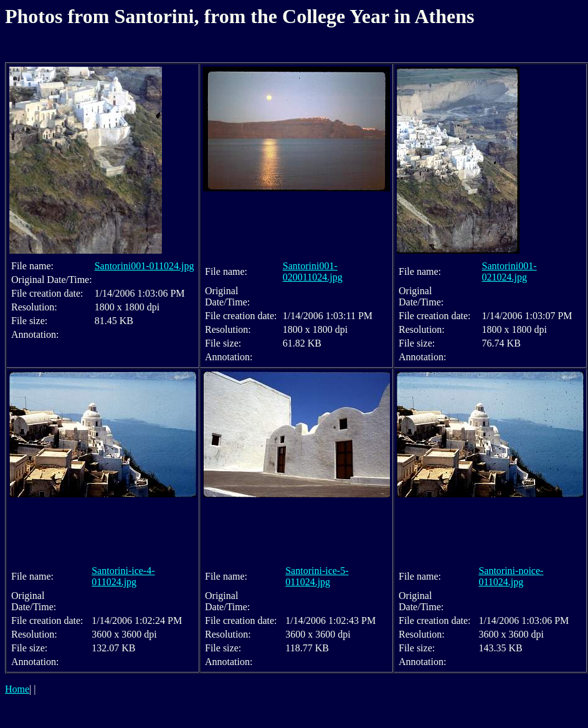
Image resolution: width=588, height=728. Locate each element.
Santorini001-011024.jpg (145, 266)
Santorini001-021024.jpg (510, 271)
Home (17, 689)
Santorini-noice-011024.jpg (511, 576)
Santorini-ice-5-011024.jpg (317, 576)
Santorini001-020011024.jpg (313, 271)
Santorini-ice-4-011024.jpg (123, 576)
